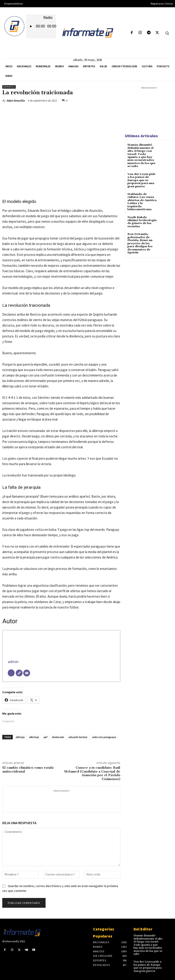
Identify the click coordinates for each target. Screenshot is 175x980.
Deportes (9, 87)
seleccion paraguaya (104, 737)
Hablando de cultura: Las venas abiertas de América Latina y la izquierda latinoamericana (142, 201)
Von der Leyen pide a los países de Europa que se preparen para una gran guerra (141, 180)
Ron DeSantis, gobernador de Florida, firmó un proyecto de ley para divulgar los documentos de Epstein (140, 242)
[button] (167, 33)
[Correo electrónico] (27, 673)
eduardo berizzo (78, 737)
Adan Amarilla (16, 101)
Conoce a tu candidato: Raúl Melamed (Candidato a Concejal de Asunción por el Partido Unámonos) (92, 773)
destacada (58, 737)
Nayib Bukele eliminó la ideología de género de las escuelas (142, 221)
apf (45, 737)
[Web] (19, 673)
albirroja (34, 737)
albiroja (20, 737)
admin (13, 662)
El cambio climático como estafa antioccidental (28, 770)
